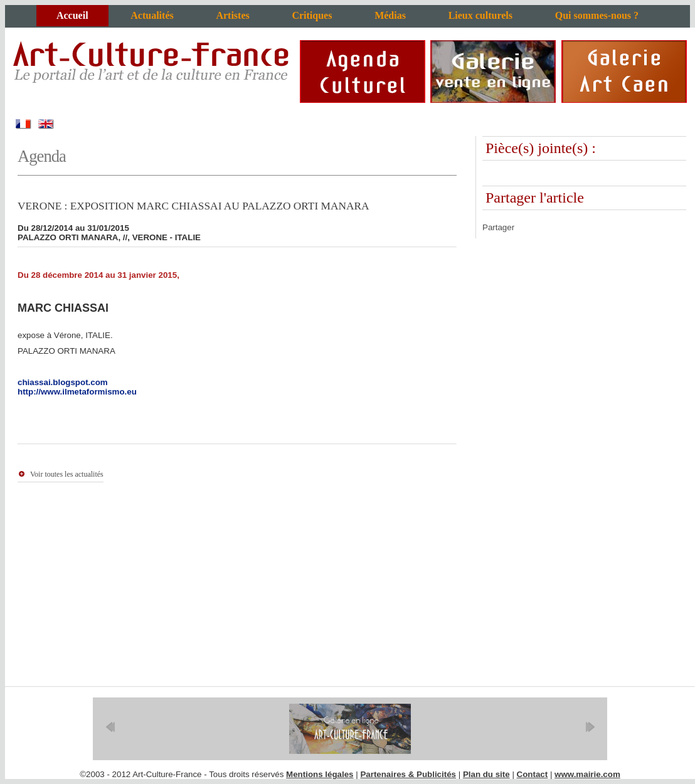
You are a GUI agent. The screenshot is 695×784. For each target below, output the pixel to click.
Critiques (312, 15)
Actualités (152, 15)
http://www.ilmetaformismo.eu (77, 392)
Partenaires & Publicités (408, 774)
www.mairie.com (587, 774)
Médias (390, 15)
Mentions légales (320, 774)
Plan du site (486, 774)
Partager (498, 227)
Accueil (72, 15)
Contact (533, 774)
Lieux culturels (480, 15)
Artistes (232, 15)
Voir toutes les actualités (67, 474)
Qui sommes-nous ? (597, 15)
